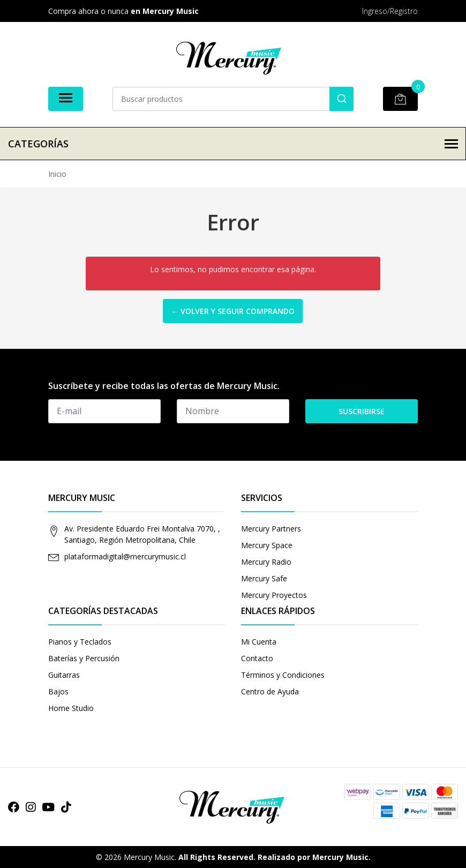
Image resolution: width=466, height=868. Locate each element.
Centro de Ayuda (270, 691)
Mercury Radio (266, 562)
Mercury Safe (264, 578)
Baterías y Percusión (84, 658)
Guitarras (64, 675)
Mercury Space (267, 545)
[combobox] (233, 99)
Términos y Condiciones (283, 675)
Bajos (58, 691)
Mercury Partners (271, 529)
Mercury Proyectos (274, 595)
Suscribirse (362, 411)
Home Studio (71, 708)
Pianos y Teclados (80, 642)
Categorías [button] (233, 144)
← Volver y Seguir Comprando (233, 311)
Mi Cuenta (259, 642)
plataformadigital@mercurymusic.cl (125, 556)
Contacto (257, 658)
